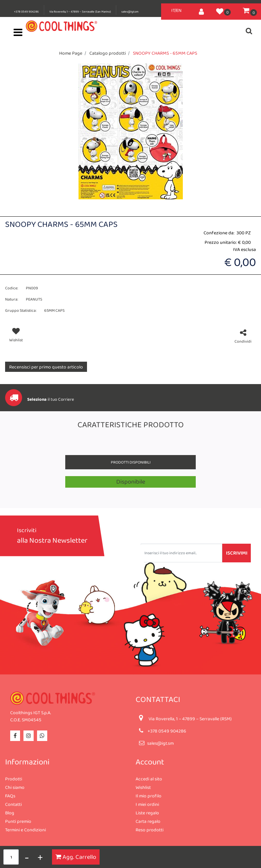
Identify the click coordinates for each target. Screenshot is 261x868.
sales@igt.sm (130, 12)
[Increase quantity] (40, 857)
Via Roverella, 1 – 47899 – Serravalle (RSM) (190, 719)
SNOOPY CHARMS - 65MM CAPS (165, 53)
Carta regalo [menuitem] (148, 821)
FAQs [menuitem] (10, 796)
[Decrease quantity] (27, 857)
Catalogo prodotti (108, 53)
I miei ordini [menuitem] (147, 804)
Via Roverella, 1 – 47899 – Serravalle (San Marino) (80, 12)
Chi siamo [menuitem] (15, 787)
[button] (131, 131)
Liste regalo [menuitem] (147, 813)
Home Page (71, 53)
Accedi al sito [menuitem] (149, 779)
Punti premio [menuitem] (18, 821)
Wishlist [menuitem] (143, 787)
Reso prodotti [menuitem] (150, 830)
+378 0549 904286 (26, 12)
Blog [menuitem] (10, 813)
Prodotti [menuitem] (14, 779)
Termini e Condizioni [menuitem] (25, 830)
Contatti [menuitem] (13, 804)
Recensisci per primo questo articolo (46, 367)
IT (173, 10)
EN (179, 10)
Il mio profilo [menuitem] (149, 796)
